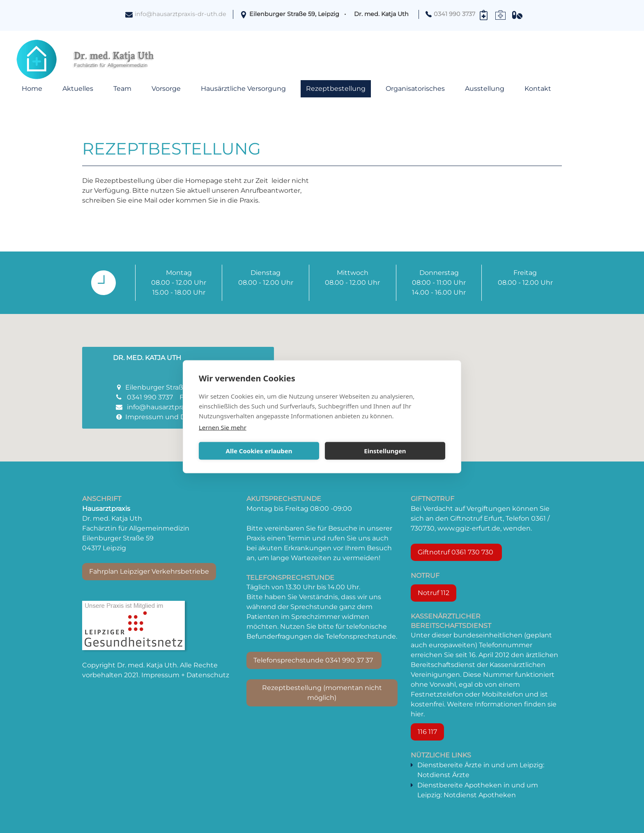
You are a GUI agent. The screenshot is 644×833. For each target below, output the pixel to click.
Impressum (144, 417)
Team (122, 89)
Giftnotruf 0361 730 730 (456, 552)
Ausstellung (485, 89)
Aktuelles (78, 89)
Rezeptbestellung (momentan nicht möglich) (322, 693)
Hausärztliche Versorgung (243, 89)
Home (32, 89)
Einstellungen (385, 451)
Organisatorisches (415, 89)
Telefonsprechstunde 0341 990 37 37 (314, 660)
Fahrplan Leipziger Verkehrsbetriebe (149, 571)
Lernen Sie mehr (223, 427)
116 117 (427, 732)
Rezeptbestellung (336, 89)
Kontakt (538, 89)
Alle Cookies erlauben (259, 451)
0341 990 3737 (150, 397)
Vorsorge (166, 89)
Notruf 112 (434, 593)
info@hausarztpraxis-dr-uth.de (181, 14)
